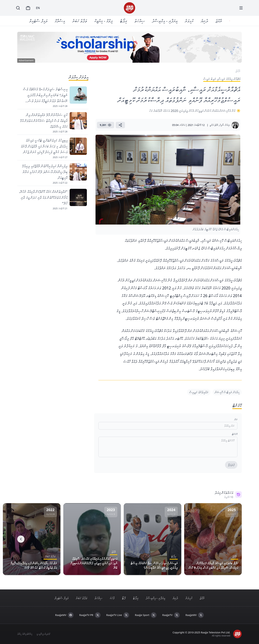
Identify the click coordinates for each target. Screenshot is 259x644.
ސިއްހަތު (140, 21)
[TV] (28, 8)
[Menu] (241, 8)
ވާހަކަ (112, 598)
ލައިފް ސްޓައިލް (39, 21)
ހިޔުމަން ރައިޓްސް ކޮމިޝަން (227, 392)
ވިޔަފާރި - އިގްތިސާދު (165, 21)
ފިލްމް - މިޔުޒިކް (104, 21)
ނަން (236, 419)
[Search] (18, 8)
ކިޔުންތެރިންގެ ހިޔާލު (25, 634)
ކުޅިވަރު (189, 21)
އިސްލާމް (60, 21)
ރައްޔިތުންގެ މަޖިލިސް (199, 392)
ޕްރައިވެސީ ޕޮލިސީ (43, 634)
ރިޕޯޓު (124, 21)
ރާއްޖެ (219, 21)
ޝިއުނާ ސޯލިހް (225, 125)
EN (38, 8)
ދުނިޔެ (205, 21)
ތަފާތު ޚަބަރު (80, 21)
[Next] (21, 539)
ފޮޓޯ (124, 598)
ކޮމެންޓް (235, 434)
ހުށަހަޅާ (231, 465)
